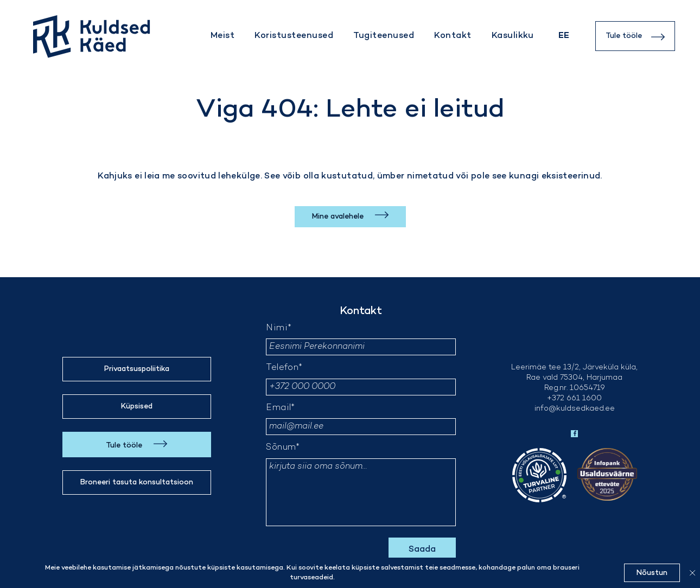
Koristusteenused (294, 36)
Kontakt (453, 36)
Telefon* (284, 368)
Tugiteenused (384, 36)
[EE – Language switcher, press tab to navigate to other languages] (564, 36)
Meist (222, 36)
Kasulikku (513, 36)
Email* (280, 408)
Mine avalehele (339, 217)
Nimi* (279, 328)
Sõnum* (283, 448)
